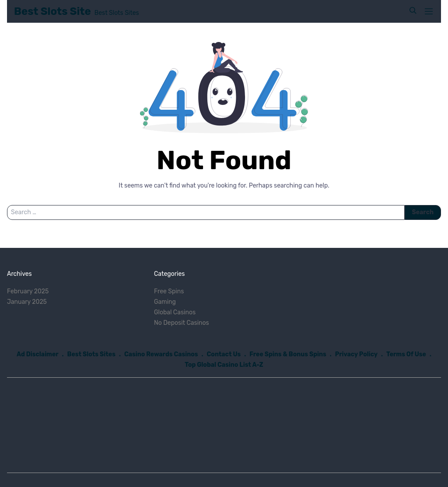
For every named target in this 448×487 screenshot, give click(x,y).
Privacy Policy (356, 354)
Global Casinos (175, 312)
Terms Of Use (406, 354)
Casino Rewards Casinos (161, 354)
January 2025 (27, 302)
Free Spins (169, 291)
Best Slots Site (52, 11)
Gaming (165, 302)
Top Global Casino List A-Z (224, 365)
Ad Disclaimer (38, 354)
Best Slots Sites (91, 354)
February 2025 (28, 291)
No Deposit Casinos (182, 323)
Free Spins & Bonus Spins (288, 354)
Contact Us (224, 354)
